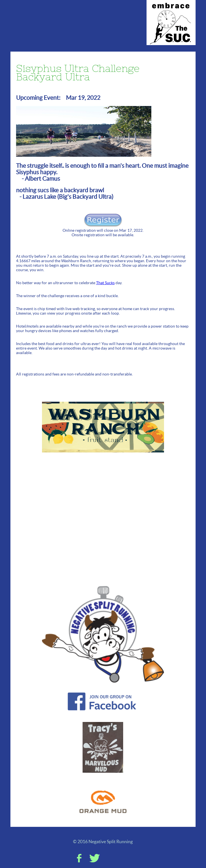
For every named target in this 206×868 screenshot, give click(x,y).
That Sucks (105, 283)
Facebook (79, 858)
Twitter (95, 858)
